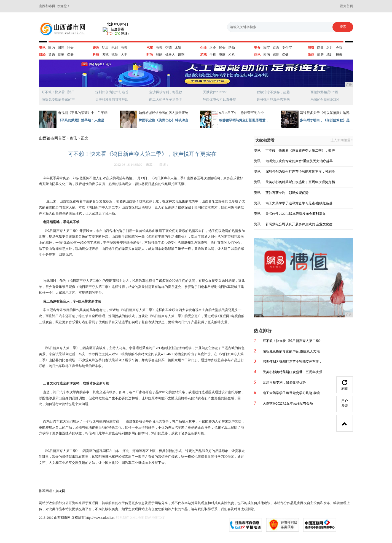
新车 (61, 55)
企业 (203, 48)
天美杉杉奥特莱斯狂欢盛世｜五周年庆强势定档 (300, 182)
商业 (320, 48)
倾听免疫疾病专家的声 (58, 100)
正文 (85, 138)
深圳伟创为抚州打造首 (112, 92)
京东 (276, 48)
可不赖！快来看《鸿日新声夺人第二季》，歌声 (300, 151)
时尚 (150, 55)
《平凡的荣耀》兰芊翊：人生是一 (83, 120)
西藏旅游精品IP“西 (324, 92)
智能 (159, 55)
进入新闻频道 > (342, 140)
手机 (213, 55)
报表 (339, 55)
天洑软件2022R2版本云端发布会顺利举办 (296, 214)
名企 (213, 48)
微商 (311, 55)
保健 (285, 55)
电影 (115, 48)
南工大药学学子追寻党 (166, 100)
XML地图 (137, 518)
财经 (42, 55)
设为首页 (347, 6)
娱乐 (96, 48)
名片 (330, 48)
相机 (232, 55)
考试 (105, 55)
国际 (61, 48)
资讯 (42, 48)
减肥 (276, 55)
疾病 (267, 55)
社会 (70, 48)
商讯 (257, 55)
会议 (339, 48)
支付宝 (287, 48)
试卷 (115, 55)
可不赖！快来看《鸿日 (58, 92)
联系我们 (123, 518)
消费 (311, 48)
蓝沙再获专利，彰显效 (166, 92)
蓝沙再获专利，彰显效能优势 (287, 193)
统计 (330, 55)
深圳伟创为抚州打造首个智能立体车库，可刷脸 (300, 172)
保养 (70, 55)
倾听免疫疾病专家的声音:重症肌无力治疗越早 (299, 161)
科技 (96, 55)
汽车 (150, 48)
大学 (124, 55)
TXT (161, 518)
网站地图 (152, 518)
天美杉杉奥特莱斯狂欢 (112, 100)
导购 (52, 55)
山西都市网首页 (52, 138)
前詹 (320, 55)
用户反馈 (345, 403)
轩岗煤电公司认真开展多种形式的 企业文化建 (299, 224)
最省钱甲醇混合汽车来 (273, 100)
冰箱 (178, 48)
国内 (52, 48)
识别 (181, 55)
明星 (105, 48)
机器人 (170, 55)
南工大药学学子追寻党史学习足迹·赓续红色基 (299, 203)
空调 (168, 48)
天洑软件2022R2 (215, 92)
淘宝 (267, 48)
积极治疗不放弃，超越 (273, 92)
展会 (222, 48)
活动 (232, 48)
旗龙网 (60, 491)
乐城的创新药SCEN (325, 100)
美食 (257, 48)
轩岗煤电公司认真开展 (219, 100)
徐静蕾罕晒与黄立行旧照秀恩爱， (244, 120)
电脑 (222, 55)
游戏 (203, 55)
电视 (124, 48)
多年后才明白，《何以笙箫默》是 (325, 120)
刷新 (345, 385)
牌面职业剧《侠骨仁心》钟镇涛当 (163, 120)
